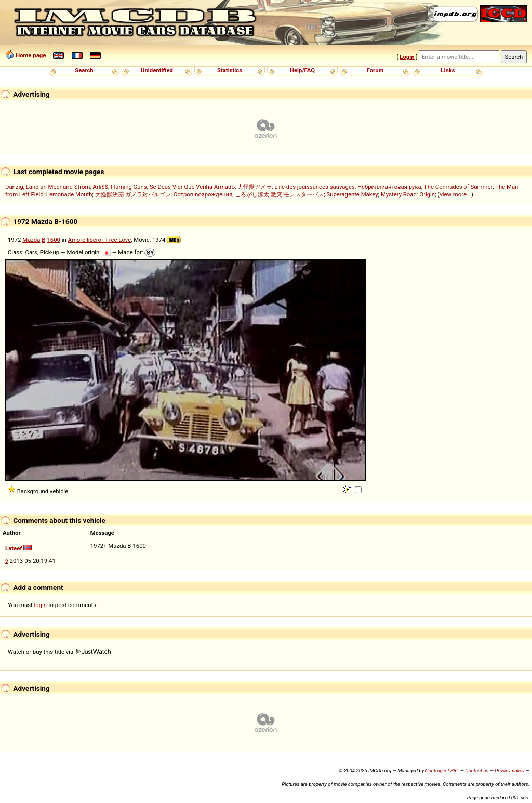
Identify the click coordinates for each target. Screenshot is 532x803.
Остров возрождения (203, 194)
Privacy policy (509, 771)
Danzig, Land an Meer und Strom (48, 187)
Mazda (31, 240)
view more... (455, 194)
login (41, 605)
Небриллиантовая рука (389, 187)
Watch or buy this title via (59, 652)
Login (407, 57)
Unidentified (157, 70)
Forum (375, 70)
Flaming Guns (129, 187)
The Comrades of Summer (458, 187)
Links (448, 70)
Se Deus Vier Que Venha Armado (192, 187)
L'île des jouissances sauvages (314, 187)
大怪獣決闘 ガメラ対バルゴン (133, 194)
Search (84, 70)
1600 (53, 240)
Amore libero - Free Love (100, 240)
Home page (31, 55)
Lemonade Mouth (69, 194)
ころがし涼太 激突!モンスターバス (279, 194)
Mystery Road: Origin (408, 194)
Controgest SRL (442, 771)
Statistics (230, 70)
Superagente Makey (352, 194)
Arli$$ (101, 187)
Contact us (477, 771)
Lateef (14, 548)
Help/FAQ (302, 70)
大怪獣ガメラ (255, 187)
